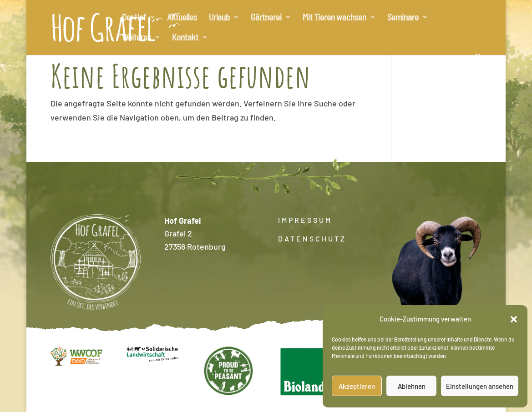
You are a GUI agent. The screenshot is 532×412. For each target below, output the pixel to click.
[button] (514, 319)
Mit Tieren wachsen (334, 18)
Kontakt (185, 38)
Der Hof (134, 18)
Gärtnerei (266, 18)
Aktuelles (182, 18)
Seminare (403, 18)
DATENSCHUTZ (312, 239)
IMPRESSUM (305, 220)
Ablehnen (412, 386)
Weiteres (137, 38)
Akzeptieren (357, 386)
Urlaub (219, 18)
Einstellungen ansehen (480, 386)
